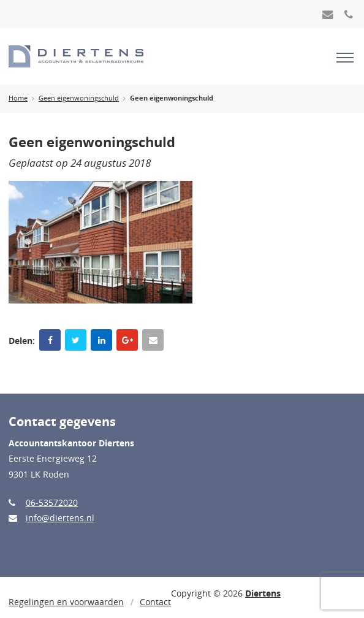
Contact (155, 602)
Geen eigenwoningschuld (79, 98)
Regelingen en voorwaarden (66, 602)
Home (18, 98)
